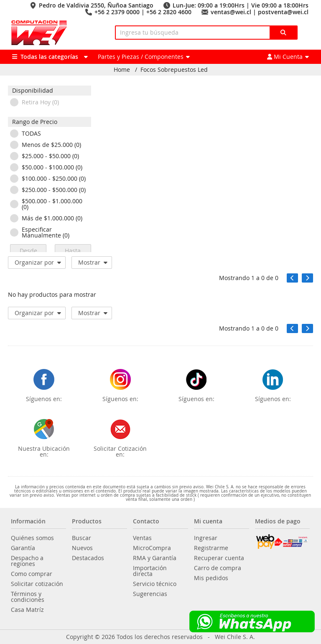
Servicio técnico (155, 584)
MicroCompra (152, 548)
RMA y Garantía (155, 558)
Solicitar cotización (37, 584)
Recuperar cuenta (219, 558)
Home (122, 70)
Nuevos (82, 548)
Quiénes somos (32, 538)
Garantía (23, 548)
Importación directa (150, 571)
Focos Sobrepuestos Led (174, 70)
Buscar (82, 538)
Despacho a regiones (27, 561)
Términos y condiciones (28, 597)
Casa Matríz (27, 610)
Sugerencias (150, 594)
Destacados (88, 558)
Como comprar (32, 574)
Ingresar (206, 538)
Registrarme (211, 548)
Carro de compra (218, 568)
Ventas (142, 538)
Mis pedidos (211, 578)
